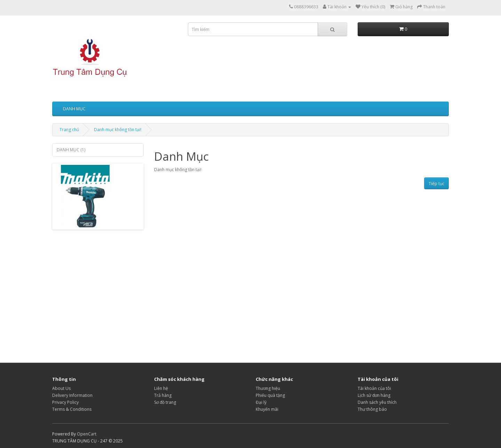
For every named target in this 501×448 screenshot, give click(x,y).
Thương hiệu (268, 388)
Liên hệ (161, 388)
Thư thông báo (372, 409)
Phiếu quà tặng (270, 395)
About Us (61, 388)
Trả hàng (163, 395)
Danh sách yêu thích (377, 402)
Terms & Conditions (72, 409)
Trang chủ (69, 130)
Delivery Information (72, 395)
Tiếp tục (436, 183)
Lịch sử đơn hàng (374, 395)
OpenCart (87, 434)
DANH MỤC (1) (71, 150)
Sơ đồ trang (165, 402)
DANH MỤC (74, 109)
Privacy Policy (65, 402)
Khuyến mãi (267, 409)
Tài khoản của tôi (374, 388)
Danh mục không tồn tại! (118, 130)
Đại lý (261, 402)
